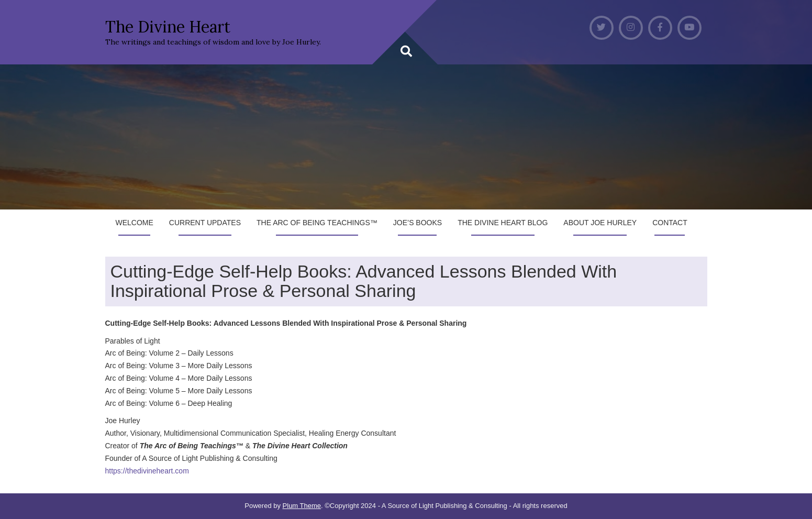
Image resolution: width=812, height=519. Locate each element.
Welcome (135, 223)
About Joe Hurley (600, 223)
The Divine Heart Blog (503, 223)
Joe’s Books (418, 223)
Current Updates (205, 223)
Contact (670, 223)
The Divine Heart (168, 27)
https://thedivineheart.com (147, 471)
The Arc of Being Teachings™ (317, 223)
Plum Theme (302, 506)
